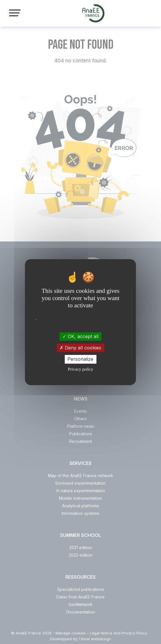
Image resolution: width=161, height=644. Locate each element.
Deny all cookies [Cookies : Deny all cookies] (80, 348)
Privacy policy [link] (80, 369)
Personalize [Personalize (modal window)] (80, 359)
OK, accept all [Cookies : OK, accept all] (80, 336)
